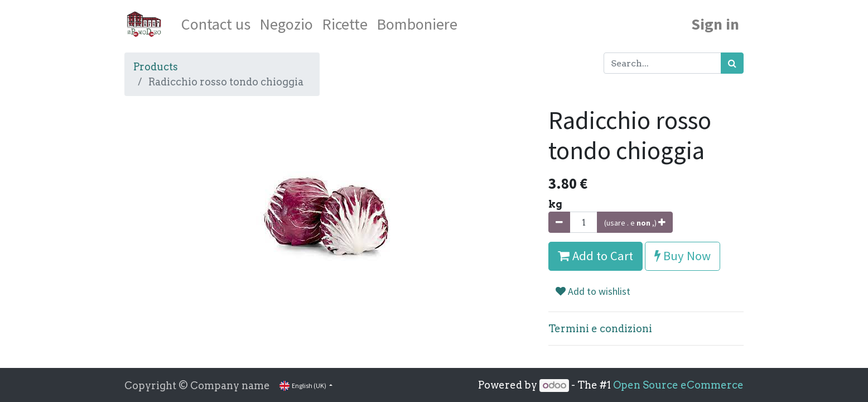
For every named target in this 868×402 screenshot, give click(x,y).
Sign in (715, 24)
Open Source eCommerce (678, 385)
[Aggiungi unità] (635, 222)
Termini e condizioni (600, 329)
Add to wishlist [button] (593, 291)
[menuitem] (216, 24)
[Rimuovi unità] (559, 222)
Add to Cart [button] (595, 256)
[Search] (732, 63)
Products (156, 67)
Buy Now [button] (683, 256)
